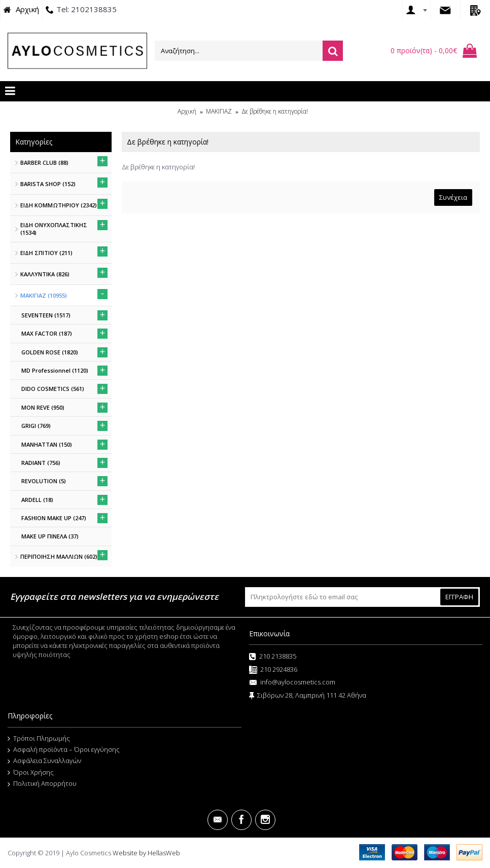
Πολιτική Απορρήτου (42, 784)
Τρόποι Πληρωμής (39, 739)
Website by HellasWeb (146, 853)
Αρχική (187, 111)
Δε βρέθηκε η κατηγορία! (275, 111)
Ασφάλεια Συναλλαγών (44, 761)
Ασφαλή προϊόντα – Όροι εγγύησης (64, 750)
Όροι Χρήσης (31, 773)
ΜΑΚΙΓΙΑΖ (219, 111)
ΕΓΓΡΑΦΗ (459, 597)
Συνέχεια (453, 197)
